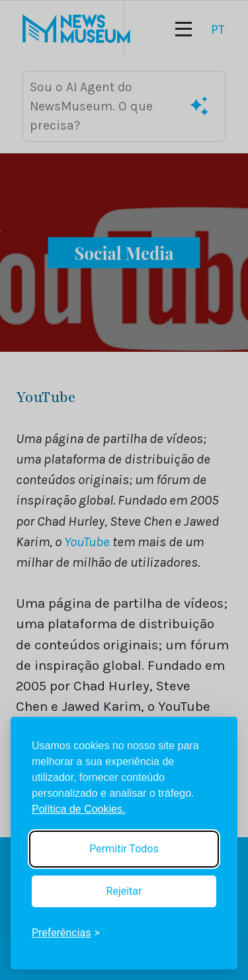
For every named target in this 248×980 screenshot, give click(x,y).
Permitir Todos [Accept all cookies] (124, 849)
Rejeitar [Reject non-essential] (124, 891)
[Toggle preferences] (66, 933)
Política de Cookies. (78, 809)
